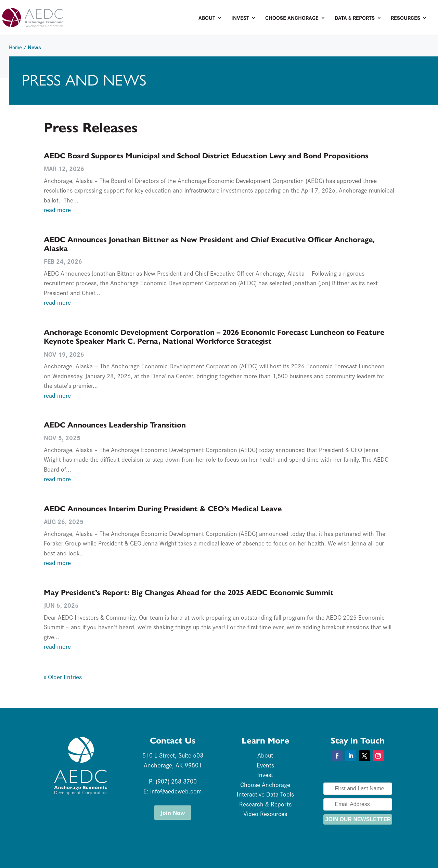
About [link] (207, 18)
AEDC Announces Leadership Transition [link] (115, 425)
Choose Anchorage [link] (292, 18)
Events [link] (265, 765)
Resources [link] (405, 18)
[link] (60, 17)
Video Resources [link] (265, 813)
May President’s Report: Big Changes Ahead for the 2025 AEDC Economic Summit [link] (189, 593)
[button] (337, 756)
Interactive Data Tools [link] (265, 794)
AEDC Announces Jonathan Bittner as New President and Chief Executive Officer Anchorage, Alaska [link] (209, 244)
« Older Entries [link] (63, 677)
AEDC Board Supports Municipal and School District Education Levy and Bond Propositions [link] (206, 156)
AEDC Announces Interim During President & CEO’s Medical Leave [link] (163, 509)
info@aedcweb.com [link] (176, 791)
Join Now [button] (173, 812)
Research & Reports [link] (265, 804)
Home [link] (15, 47)
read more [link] (57, 209)
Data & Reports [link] (355, 18)
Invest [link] (240, 18)
